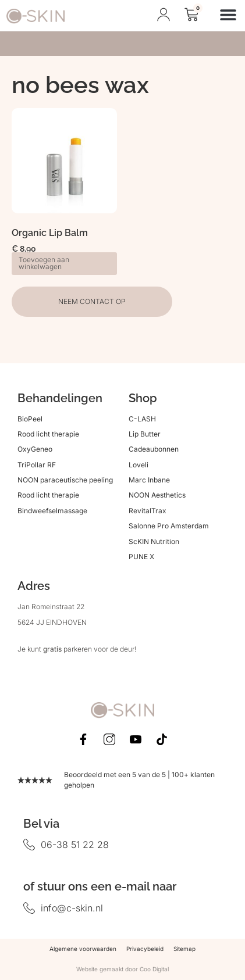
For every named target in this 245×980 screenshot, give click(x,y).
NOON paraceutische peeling (65, 480)
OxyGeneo (35, 449)
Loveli (139, 465)
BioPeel (30, 419)
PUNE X (141, 557)
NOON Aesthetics (157, 495)
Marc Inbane (149, 480)
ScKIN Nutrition (154, 541)
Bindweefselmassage (52, 511)
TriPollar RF (37, 465)
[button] (228, 14)
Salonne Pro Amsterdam (169, 526)
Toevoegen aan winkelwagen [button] (44, 263)
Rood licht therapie (48, 434)
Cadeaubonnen (154, 449)
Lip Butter (145, 434)
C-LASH (142, 419)
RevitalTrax (148, 511)
